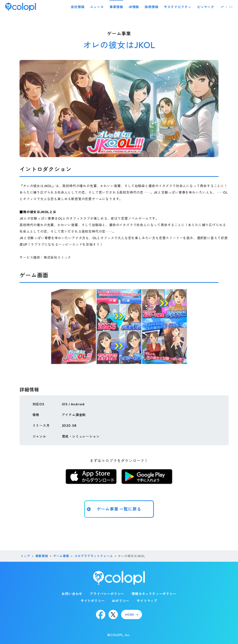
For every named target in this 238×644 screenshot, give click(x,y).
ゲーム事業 (61, 556)
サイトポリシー (93, 601)
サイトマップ (147, 601)
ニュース (97, 7)
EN (231, 7)
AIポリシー (121, 601)
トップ (25, 556)
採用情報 (151, 7)
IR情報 (134, 7)
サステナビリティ (178, 7)
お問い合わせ (72, 594)
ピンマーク (206, 7)
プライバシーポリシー (107, 594)
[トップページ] (21, 7)
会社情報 (78, 7)
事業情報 (116, 7)
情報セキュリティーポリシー (154, 594)
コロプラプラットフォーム (94, 556)
